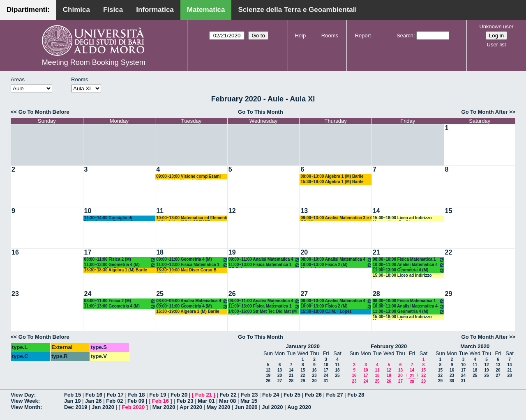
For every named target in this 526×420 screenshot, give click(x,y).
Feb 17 (115, 395)
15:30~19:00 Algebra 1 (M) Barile (332, 182)
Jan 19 (72, 401)
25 (160, 294)
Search (405, 36)
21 (376, 252)
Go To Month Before (44, 112)
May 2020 (219, 407)
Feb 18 (136, 395)
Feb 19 (158, 395)
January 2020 (303, 346)
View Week (24, 401)
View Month (25, 407)
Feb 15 (73, 395)
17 (88, 252)
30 (314, 381)
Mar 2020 (164, 407)
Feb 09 (136, 401)
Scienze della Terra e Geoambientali (297, 10)
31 (326, 381)
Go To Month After (485, 112)
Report (363, 36)
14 (376, 211)
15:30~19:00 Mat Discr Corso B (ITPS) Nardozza (186, 270)
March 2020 (475, 346)
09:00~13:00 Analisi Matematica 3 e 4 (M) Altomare (336, 218)
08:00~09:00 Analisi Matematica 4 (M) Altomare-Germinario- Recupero (192, 301)
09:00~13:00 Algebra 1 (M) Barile (332, 176)
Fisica (113, 10)
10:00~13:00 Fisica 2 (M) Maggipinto (336, 265)
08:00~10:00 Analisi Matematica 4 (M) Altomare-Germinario (336, 260)
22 (449, 252)
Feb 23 (249, 395)
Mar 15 (249, 401)
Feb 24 (271, 395)
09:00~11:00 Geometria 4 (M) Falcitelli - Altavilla (192, 260)
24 (88, 294)
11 (160, 211)
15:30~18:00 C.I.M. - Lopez (326, 311)
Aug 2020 (299, 407)
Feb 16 (94, 395)
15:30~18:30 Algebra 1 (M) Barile (116, 270)
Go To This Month (261, 112)
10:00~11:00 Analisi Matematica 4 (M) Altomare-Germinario (409, 265)
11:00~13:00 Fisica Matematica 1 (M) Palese (192, 265)
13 (304, 211)
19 (232, 252)
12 (232, 211)
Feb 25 (292, 395)
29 (449, 294)
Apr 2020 (191, 407)
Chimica (76, 10)
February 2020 (389, 346)
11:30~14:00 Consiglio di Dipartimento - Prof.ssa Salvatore (117, 218)
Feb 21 (204, 395)
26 (232, 294)
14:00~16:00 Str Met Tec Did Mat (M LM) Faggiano (263, 312)
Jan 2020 (103, 407)
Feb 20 (179, 395)
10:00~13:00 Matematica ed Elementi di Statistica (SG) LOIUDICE (192, 218)
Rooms (330, 36)
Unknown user (496, 26)
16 (15, 252)
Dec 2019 (76, 407)
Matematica (206, 10)
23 (15, 294)
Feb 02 (114, 401)
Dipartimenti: (28, 10)
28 (376, 294)
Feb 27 (334, 395)
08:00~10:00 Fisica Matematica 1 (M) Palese (409, 260)
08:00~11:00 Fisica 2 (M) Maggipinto (120, 260)
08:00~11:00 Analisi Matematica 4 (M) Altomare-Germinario (264, 301)
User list (497, 45)
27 (304, 294)
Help (300, 36)
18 (160, 252)
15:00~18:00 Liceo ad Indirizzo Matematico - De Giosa (402, 218)
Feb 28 (356, 395)
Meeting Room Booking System (94, 62)
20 (304, 252)
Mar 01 (206, 401)
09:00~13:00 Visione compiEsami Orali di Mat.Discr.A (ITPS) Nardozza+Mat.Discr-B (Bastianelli (189, 177)
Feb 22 (228, 395)
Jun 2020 (246, 407)
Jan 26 (93, 401)
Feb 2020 (134, 407)
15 (449, 211)
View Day (22, 395)
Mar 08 (227, 401)
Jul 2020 (272, 407)
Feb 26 (313, 395)
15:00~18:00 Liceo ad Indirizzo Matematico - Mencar (402, 276)
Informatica (155, 10)
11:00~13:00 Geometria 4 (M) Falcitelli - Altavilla (120, 265)
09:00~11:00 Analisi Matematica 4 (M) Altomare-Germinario (264, 260)
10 (88, 211)
